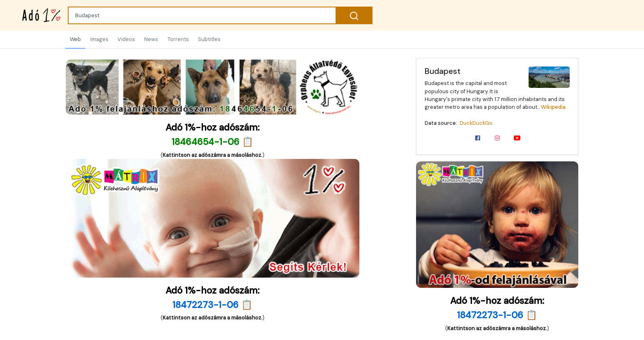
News (151, 39)
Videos (126, 39)
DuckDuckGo (476, 123)
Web (75, 39)
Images (99, 39)
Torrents (178, 39)
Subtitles (209, 39)
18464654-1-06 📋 (213, 142)
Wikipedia (553, 107)
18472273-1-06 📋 (497, 315)
